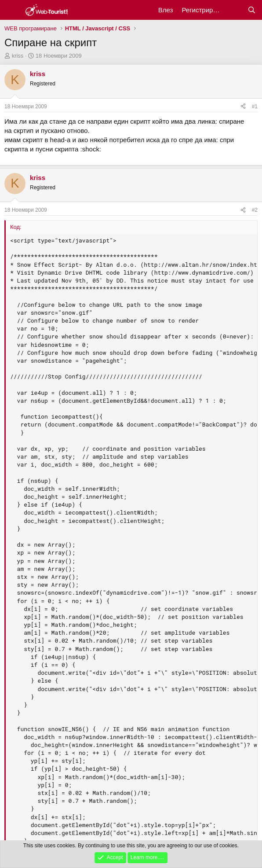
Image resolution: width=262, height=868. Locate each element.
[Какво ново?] (234, 10)
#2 (255, 210)
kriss (18, 56)
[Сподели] (243, 107)
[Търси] (252, 10)
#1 (255, 107)
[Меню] (12, 10)
